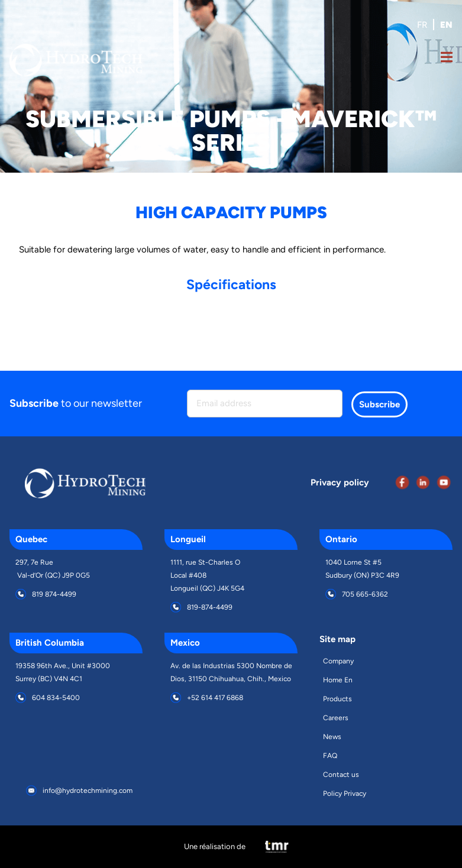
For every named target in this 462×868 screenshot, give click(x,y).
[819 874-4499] (21, 594)
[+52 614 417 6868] (176, 698)
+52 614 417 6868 (215, 698)
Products (337, 699)
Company (338, 661)
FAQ (330, 756)
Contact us (341, 775)
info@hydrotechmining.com (88, 791)
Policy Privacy (345, 793)
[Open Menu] (447, 59)
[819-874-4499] (176, 607)
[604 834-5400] (21, 698)
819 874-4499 (54, 594)
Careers (336, 718)
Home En (338, 680)
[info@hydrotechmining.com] (31, 791)
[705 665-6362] (331, 594)
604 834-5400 (56, 698)
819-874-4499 (210, 607)
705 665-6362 (365, 594)
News (332, 737)
